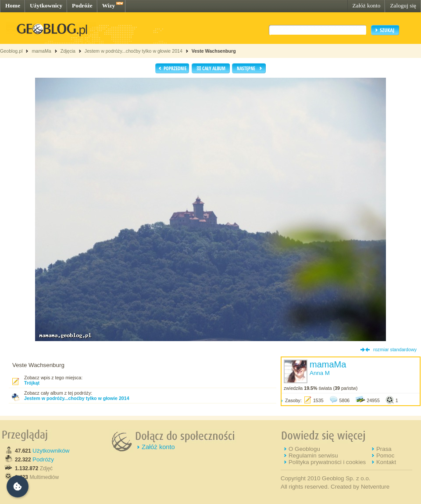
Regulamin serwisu (313, 455)
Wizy (109, 5)
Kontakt (386, 462)
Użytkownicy (46, 5)
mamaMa (41, 51)
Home (13, 5)
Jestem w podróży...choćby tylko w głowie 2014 (134, 51)
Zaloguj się (403, 5)
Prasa (384, 449)
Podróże (82, 5)
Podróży (43, 459)
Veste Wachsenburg (214, 51)
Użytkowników (51, 451)
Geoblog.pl (11, 51)
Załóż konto (366, 5)
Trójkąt (32, 383)
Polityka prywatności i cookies (327, 462)
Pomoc (385, 455)
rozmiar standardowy (395, 349)
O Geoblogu (304, 449)
